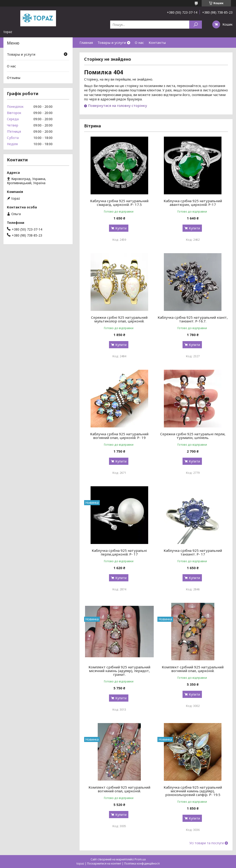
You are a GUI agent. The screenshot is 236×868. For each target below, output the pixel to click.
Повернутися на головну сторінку (118, 105)
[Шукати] (196, 25)
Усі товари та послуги (207, 843)
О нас (139, 42)
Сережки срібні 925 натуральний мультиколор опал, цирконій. (119, 319)
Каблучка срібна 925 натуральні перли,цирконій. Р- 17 (119, 552)
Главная (86, 42)
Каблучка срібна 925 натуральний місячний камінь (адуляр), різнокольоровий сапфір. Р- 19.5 (193, 791)
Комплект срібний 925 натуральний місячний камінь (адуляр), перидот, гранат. (119, 671)
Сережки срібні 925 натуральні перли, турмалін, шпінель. (193, 436)
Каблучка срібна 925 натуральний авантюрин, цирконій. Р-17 (193, 203)
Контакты (157, 42)
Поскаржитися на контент (104, 863)
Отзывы (14, 78)
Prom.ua (140, 859)
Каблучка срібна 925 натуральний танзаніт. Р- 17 (193, 552)
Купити (121, 228)
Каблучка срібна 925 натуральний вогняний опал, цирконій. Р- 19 (119, 436)
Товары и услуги (112, 42)
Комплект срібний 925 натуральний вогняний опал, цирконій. (193, 669)
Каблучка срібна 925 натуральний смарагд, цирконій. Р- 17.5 (119, 203)
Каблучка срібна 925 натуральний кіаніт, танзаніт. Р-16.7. (193, 319)
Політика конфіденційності (142, 863)
